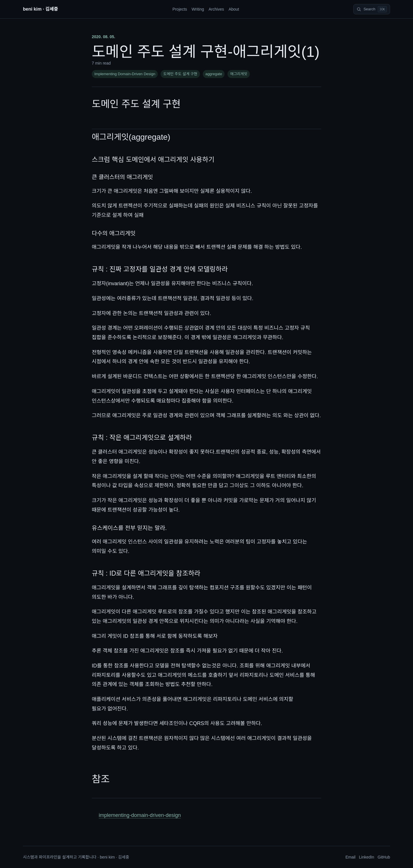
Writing (198, 9)
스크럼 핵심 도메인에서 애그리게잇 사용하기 (153, 160)
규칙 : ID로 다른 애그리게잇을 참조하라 (146, 573)
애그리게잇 (239, 74)
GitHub (384, 857)
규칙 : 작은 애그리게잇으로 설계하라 (142, 438)
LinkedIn (366, 857)
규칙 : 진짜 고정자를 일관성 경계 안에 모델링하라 (160, 269)
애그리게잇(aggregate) (131, 137)
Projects (180, 9)
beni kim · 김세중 (40, 9)
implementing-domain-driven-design (140, 815)
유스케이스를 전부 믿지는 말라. (129, 528)
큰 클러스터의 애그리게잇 (122, 177)
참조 (101, 779)
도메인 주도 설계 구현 (180, 74)
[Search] (372, 9)
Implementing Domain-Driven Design (125, 74)
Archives (216, 9)
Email (350, 857)
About (234, 9)
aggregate (214, 74)
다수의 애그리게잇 (114, 233)
